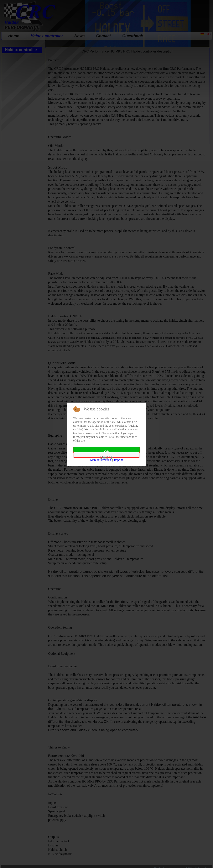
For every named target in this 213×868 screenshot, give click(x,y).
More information (101, 460)
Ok (106, 451)
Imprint (118, 460)
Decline (106, 456)
